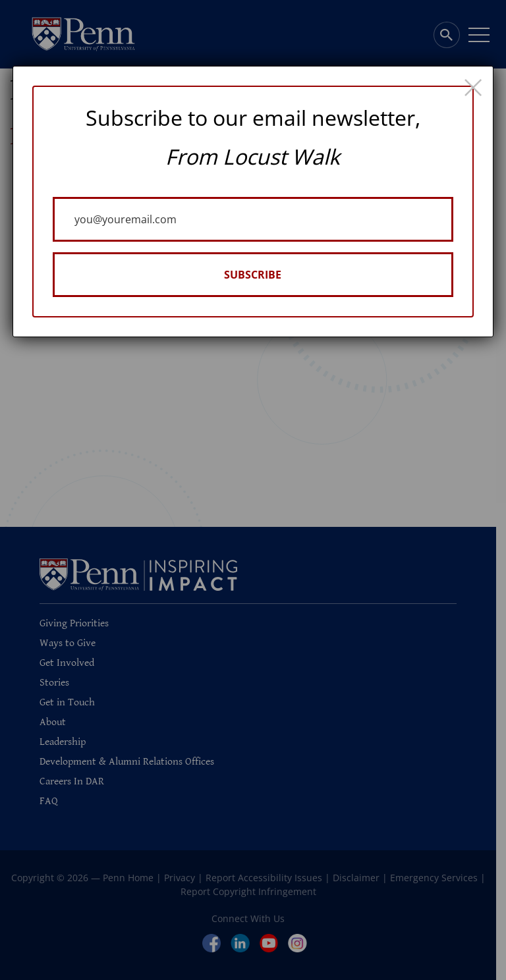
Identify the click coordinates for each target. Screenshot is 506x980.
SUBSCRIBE (253, 275)
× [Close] (473, 86)
